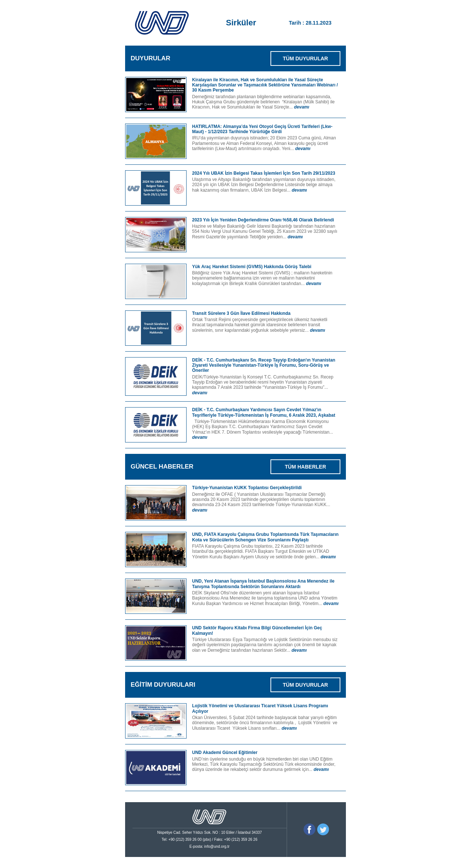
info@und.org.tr (217, 846)
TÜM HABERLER (305, 467)
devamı (302, 107)
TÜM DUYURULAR (306, 58)
